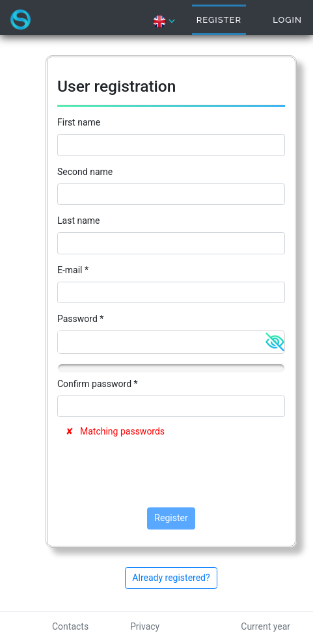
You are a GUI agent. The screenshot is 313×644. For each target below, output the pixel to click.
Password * (80, 319)
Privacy (145, 626)
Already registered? (171, 578)
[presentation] (156, 473)
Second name (85, 172)
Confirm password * (98, 384)
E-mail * (73, 270)
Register (219, 20)
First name (79, 122)
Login (287, 20)
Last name (78, 221)
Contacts (70, 626)
